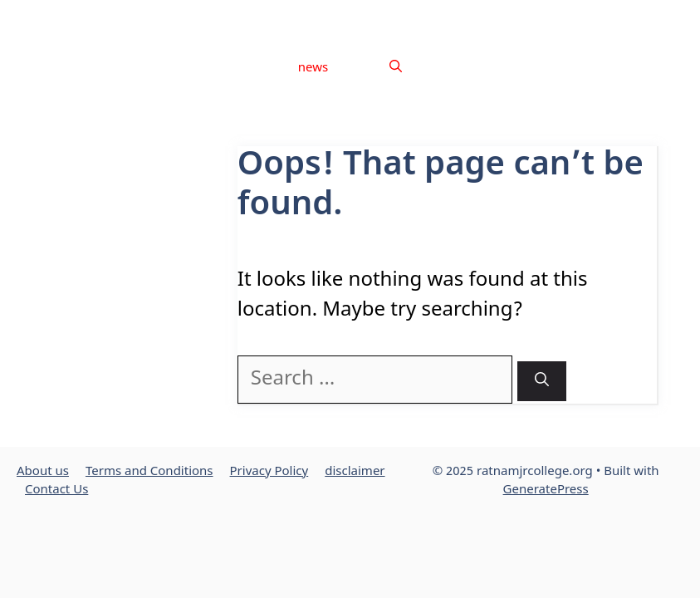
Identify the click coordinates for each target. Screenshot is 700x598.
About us (317, 16)
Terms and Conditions (411, 16)
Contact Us (664, 16)
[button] (396, 69)
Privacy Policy (517, 16)
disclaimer (594, 16)
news (313, 69)
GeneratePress (546, 490)
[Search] (542, 382)
